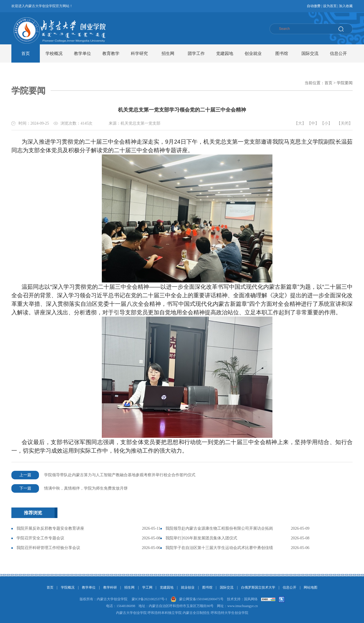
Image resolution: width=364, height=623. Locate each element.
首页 (26, 53)
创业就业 (253, 53)
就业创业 (188, 587)
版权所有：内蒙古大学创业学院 (104, 599)
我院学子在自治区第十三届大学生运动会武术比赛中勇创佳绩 (219, 548)
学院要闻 (345, 83)
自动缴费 (314, 6)
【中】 (313, 123)
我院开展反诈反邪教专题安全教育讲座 (50, 528)
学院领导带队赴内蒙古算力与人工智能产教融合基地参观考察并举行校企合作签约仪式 (103, 475)
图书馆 (282, 53)
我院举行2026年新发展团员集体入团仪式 (201, 538)
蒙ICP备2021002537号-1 (149, 599)
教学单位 (82, 53)
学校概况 (54, 53)
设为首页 (330, 6)
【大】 (300, 123)
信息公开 (338, 53)
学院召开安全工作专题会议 (40, 538)
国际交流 (310, 53)
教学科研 (110, 587)
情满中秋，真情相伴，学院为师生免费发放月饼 (70, 488)
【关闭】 (345, 123)
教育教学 (111, 53)
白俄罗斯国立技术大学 (258, 587)
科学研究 (139, 53)
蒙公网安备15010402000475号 (201, 599)
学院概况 (68, 587)
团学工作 (196, 53)
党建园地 (225, 53)
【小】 (326, 123)
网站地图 (311, 587)
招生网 (168, 53)
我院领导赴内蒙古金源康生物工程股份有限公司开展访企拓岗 (219, 528)
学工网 (147, 587)
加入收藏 (346, 6)
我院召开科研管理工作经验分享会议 (48, 548)
